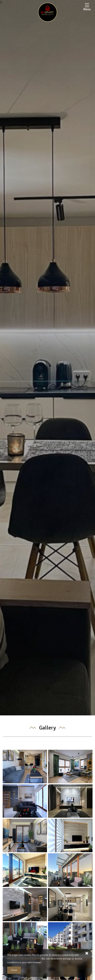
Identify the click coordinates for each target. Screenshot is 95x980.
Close (14, 970)
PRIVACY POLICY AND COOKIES (24, 959)
